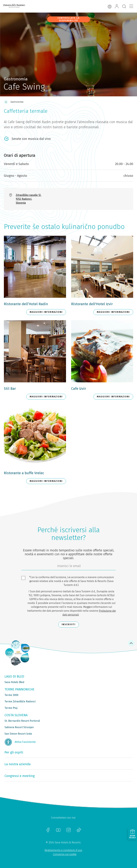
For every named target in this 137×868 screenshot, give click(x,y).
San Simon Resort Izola (18, 734)
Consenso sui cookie (65, 854)
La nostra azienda (18, 764)
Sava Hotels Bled (14, 682)
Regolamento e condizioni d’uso (63, 850)
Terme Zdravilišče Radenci (20, 701)
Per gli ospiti (14, 752)
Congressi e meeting (20, 776)
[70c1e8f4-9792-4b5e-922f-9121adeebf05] (69, 567)
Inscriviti (69, 624)
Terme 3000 (11, 695)
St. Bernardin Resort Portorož (22, 721)
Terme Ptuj (11, 708)
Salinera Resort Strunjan (19, 727)
